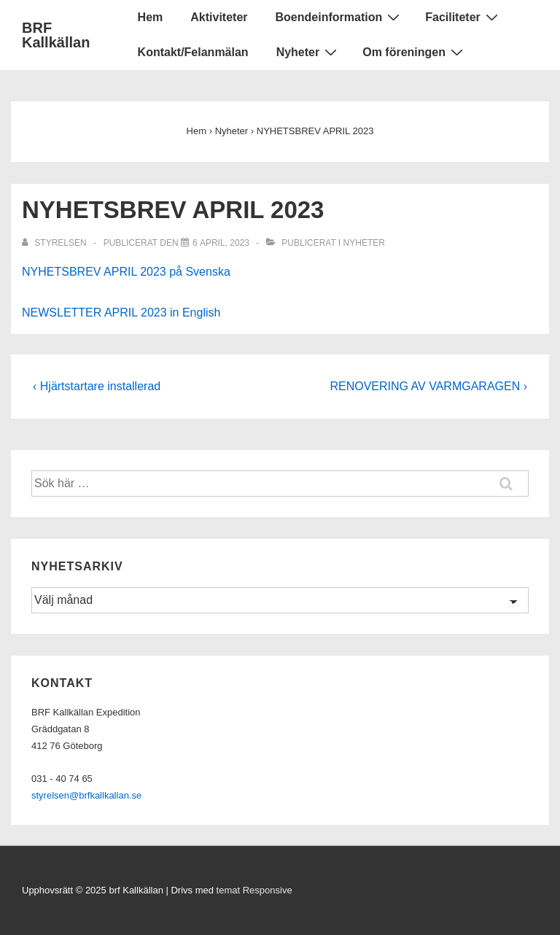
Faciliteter (463, 17)
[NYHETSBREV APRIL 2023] (221, 243)
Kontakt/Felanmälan (193, 52)
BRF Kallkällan (56, 35)
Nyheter (309, 52)
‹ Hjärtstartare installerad (97, 386)
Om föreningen (415, 52)
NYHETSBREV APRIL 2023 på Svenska (126, 272)
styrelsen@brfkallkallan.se (86, 795)
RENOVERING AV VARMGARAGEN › (428, 386)
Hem (151, 17)
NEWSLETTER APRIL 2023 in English (121, 313)
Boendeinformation (340, 17)
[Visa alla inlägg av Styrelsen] (55, 243)
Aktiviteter (219, 17)
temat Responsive (254, 890)
